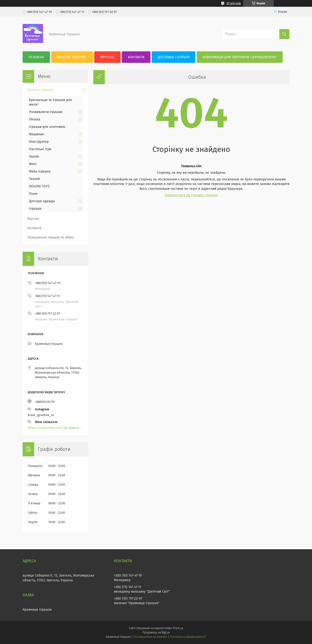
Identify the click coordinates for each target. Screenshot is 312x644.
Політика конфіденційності (188, 637)
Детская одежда (42, 201)
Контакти (136, 57)
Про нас (107, 57)
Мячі (33, 164)
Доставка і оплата (174, 57)
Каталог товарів (72, 57)
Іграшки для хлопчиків (47, 127)
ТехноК (34, 179)
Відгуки (33, 219)
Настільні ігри (40, 149)
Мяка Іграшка (40, 171)
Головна (36, 57)
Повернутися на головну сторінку (191, 195)
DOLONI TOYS (39, 186)
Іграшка (35, 209)
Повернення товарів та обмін (51, 237)
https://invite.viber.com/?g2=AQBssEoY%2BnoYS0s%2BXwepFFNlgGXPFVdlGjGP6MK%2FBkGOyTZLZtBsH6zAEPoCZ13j (55, 428)
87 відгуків (234, 3)
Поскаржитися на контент (150, 637)
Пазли (34, 157)
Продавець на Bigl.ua (156, 632)
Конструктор (39, 142)
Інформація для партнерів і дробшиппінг (240, 57)
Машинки (36, 134)
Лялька (35, 119)
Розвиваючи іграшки (46, 112)
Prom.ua (178, 628)
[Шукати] (284, 34)
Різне (33, 194)
